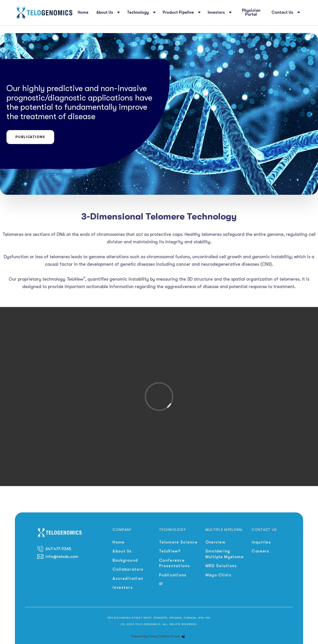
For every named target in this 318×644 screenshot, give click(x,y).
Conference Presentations (174, 563)
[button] (108, 13)
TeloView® (170, 551)
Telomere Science (178, 542)
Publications (30, 137)
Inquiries (261, 542)
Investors (123, 588)
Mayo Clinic (219, 575)
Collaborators (128, 569)
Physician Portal (251, 12)
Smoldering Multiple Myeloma (225, 554)
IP (161, 584)
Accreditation (128, 579)
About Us (122, 551)
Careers (260, 551)
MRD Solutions (221, 566)
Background (125, 560)
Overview (215, 542)
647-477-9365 (58, 549)
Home (83, 12)
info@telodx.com (62, 557)
